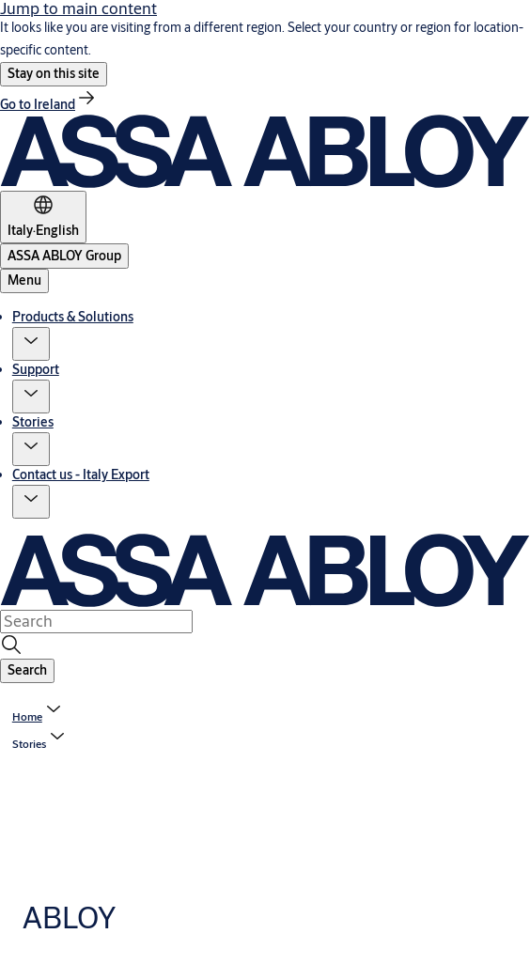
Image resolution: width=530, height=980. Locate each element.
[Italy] (43, 217)
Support (36, 369)
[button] (54, 74)
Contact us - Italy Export (81, 474)
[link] (49, 104)
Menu (24, 280)
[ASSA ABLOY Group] (64, 256)
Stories (33, 422)
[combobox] (96, 621)
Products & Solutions (73, 317)
